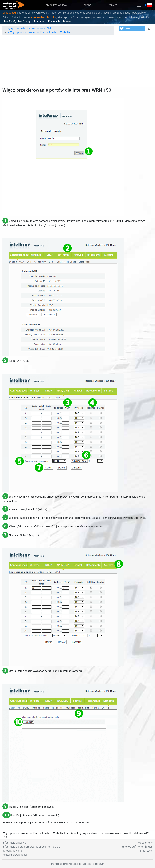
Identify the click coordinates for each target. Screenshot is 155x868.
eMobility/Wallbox (56, 5)
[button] (132, 28)
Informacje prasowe (14, 843)
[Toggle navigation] (139, 5)
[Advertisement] (77, 62)
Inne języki (146, 851)
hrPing (87, 5)
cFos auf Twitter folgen (137, 847)
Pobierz (112, 5)
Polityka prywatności (15, 855)
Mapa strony (145, 843)
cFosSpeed (9, 13)
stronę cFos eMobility (44, 18)
